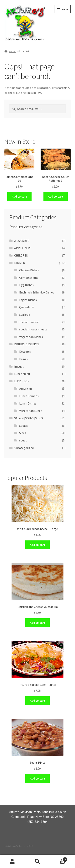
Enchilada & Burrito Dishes (37, 292)
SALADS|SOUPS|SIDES (29, 418)
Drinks (23, 359)
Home (12, 51)
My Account (12, 861)
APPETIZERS (23, 248)
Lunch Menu (22, 374)
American (25, 388)
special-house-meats (33, 329)
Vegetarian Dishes (31, 337)
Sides (23, 433)
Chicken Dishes (29, 270)
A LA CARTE (22, 241)
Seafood (25, 315)
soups (23, 440)
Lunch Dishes (28, 403)
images (19, 366)
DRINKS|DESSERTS (27, 344)
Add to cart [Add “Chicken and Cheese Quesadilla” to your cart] (37, 623)
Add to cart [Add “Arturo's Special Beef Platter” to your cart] (37, 700)
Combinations (29, 278)
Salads (23, 426)
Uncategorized (24, 448)
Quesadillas (27, 307)
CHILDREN (21, 255)
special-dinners (29, 322)
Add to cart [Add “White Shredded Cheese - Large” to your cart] (37, 545)
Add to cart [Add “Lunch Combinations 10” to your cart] (19, 196)
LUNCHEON (22, 381)
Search (37, 861)
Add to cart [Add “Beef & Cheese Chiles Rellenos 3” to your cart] (56, 196)
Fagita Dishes (28, 300)
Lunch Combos (29, 396)
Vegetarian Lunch (31, 411)
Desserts (25, 351)
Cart (59, 859)
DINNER (20, 263)
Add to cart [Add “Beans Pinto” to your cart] (37, 778)
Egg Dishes (26, 285)
